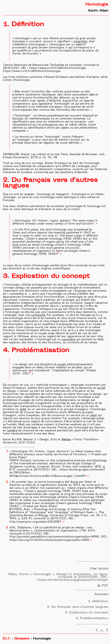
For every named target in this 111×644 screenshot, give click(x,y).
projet (62, 365)
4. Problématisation (92, 618)
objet (23, 409)
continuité (38, 315)
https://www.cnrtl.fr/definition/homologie (57, 68)
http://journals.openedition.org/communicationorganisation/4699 (54, 537)
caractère (80, 42)
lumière (12, 431)
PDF (103, 586)
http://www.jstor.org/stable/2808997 (35, 522)
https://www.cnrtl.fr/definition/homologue (32, 71)
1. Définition (98, 601)
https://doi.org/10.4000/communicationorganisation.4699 (49, 540)
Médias (66, 440)
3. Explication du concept (87, 613)
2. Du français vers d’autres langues (78, 607)
